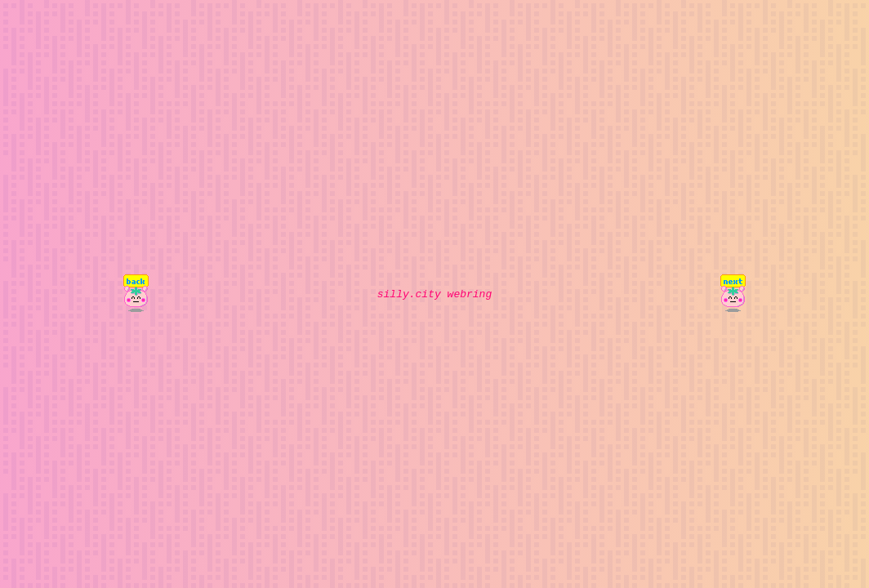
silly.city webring (434, 294)
